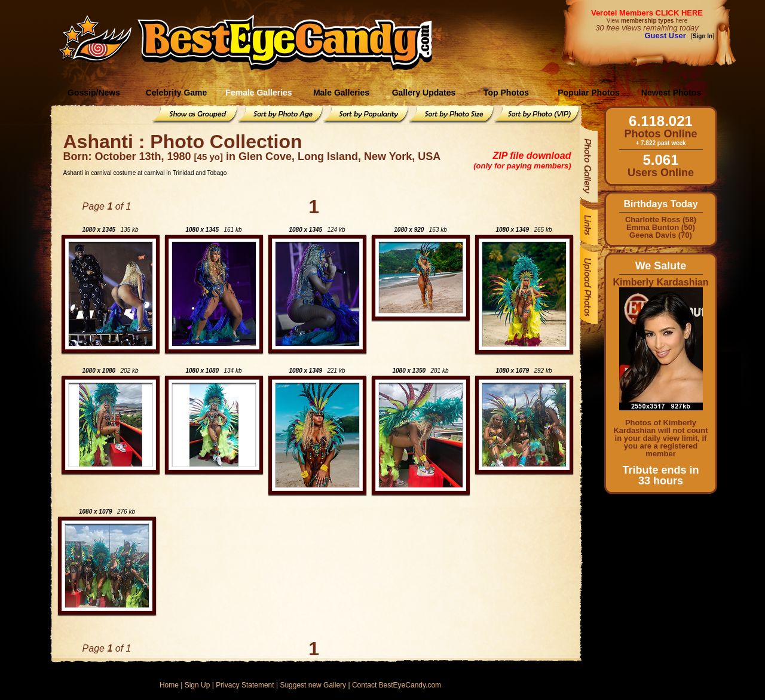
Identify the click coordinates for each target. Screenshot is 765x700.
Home (169, 685)
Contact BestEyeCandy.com (397, 685)
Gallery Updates (424, 93)
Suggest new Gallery (313, 685)
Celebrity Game (177, 93)
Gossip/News (94, 93)
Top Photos (506, 93)
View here (647, 21)
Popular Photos (588, 93)
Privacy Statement (245, 685)
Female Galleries (258, 93)
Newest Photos (671, 93)
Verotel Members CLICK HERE (647, 13)
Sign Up (198, 685)
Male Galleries (341, 93)
